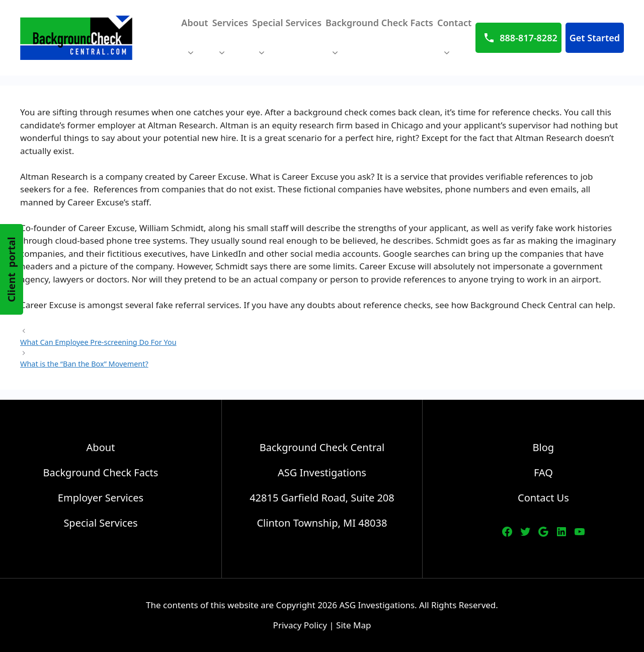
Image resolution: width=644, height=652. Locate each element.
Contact (454, 42)
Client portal (11, 269)
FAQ (543, 473)
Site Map (353, 625)
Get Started (595, 38)
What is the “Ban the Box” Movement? (84, 364)
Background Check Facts (379, 42)
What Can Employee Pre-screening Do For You (98, 342)
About (194, 42)
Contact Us (543, 498)
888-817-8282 (528, 38)
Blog (544, 447)
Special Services (287, 42)
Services (230, 42)
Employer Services (101, 498)
